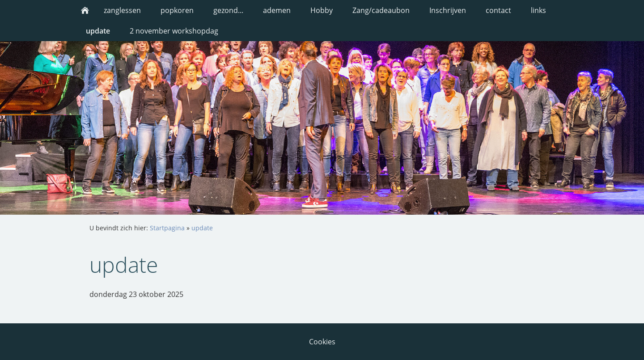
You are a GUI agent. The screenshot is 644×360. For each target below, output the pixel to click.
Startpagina (167, 228)
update (202, 228)
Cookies (322, 342)
